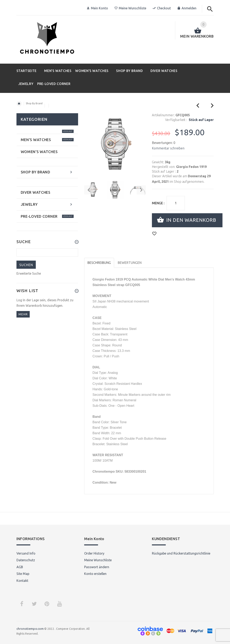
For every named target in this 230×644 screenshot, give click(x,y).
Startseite (19, 104)
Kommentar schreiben (168, 148)
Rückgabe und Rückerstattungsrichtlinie (181, 553)
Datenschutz (26, 560)
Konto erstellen (95, 574)
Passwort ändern (97, 567)
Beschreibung (99, 263)
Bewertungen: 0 (164, 143)
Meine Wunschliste (130, 8)
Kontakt (22, 581)
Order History (94, 553)
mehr (23, 314)
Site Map (23, 574)
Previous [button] (89, 190)
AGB (20, 567)
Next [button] (141, 190)
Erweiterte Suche (29, 273)
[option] (115, 190)
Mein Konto (97, 8)
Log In (21, 300)
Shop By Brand (34, 103)
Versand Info (26, 553)
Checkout (162, 8)
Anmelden (187, 8)
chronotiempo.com (30, 629)
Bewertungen (130, 263)
